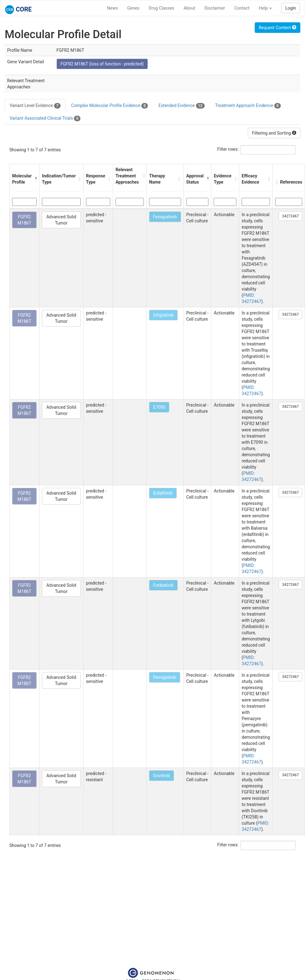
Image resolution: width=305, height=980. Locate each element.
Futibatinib (163, 585)
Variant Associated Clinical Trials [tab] (45, 118)
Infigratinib (163, 315)
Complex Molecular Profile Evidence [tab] (109, 106)
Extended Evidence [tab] (181, 106)
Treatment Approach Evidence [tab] (248, 106)
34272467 (290, 216)
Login (291, 8)
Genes (133, 8)
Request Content (278, 28)
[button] (35, 179)
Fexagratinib (165, 217)
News (112, 8)
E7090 (159, 407)
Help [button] (265, 8)
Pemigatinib (165, 677)
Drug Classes (162, 8)
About (189, 8)
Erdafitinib (163, 493)
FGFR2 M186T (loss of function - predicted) (102, 64)
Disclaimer (215, 8)
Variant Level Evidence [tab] (35, 106)
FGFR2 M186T (24, 220)
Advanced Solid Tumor (61, 220)
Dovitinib (162, 776)
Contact (242, 8)
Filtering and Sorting (274, 133)
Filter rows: (228, 149)
